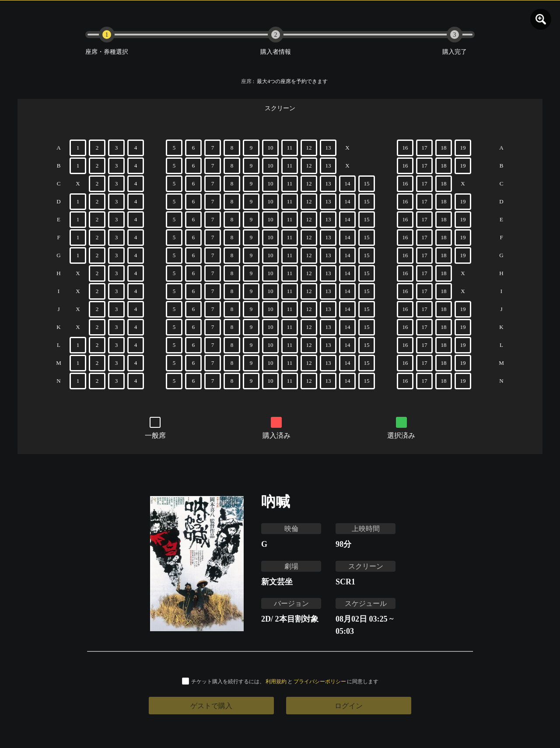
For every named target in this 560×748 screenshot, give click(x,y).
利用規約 (276, 681)
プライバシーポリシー (320, 681)
